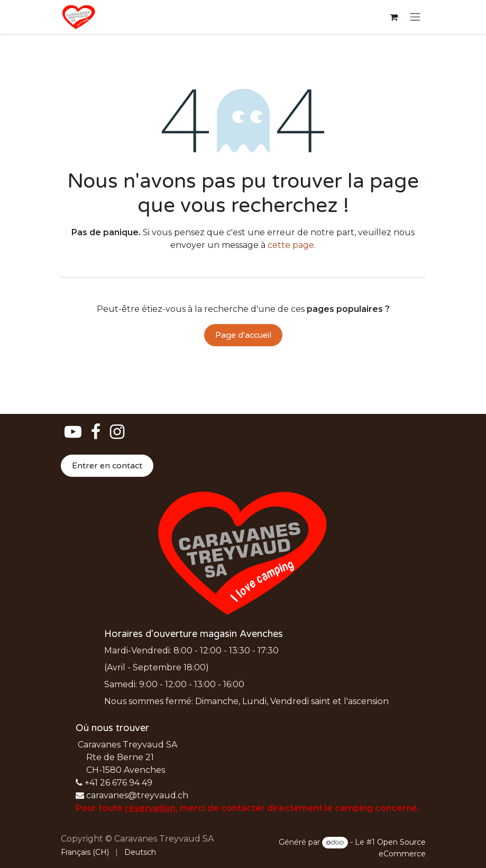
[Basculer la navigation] (415, 17)
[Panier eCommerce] (394, 17)
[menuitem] (85, 852)
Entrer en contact (107, 466)
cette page (291, 245)
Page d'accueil (243, 335)
